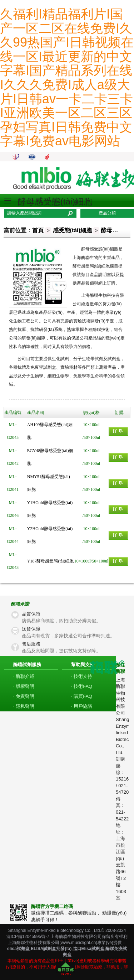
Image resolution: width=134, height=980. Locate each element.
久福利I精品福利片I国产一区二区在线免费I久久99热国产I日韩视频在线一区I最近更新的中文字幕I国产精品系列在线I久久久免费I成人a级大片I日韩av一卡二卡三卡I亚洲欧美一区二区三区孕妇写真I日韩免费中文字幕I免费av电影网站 (67, 77)
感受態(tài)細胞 (72, 230)
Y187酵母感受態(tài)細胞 (51, 561)
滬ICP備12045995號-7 (28, 937)
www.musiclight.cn (78, 943)
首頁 (38, 230)
